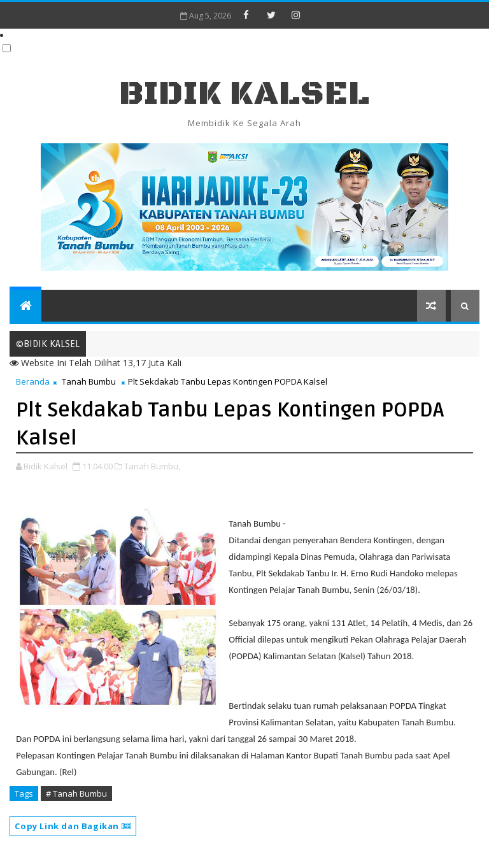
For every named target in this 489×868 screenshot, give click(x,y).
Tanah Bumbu (89, 381)
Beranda (33, 381)
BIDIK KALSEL (244, 94)
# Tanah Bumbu (76, 793)
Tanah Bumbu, (152, 466)
